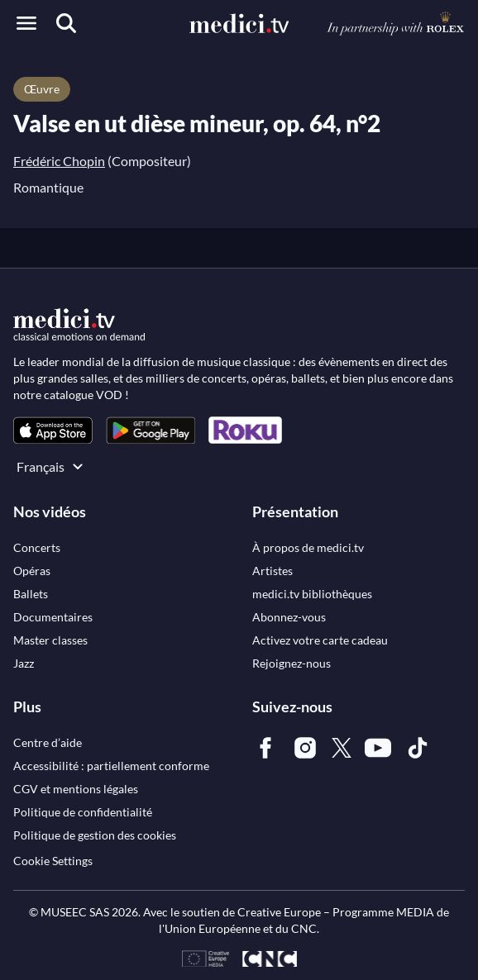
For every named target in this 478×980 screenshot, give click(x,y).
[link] (53, 430)
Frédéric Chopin (59, 161)
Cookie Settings (53, 861)
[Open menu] (26, 23)
